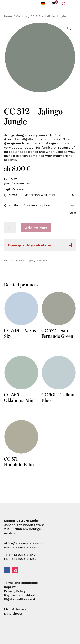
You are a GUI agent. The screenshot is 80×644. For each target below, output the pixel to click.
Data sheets (13, 614)
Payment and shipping (21, 595)
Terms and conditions (21, 583)
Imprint (10, 587)
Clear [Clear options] (73, 213)
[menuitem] (43, 3)
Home (8, 16)
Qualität (11, 195)
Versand (18, 189)
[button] (69, 28)
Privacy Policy (15, 591)
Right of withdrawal (19, 599)
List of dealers (15, 609)
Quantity (11, 205)
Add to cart (36, 228)
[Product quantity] (10, 228)
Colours (22, 16)
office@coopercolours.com (25, 543)
